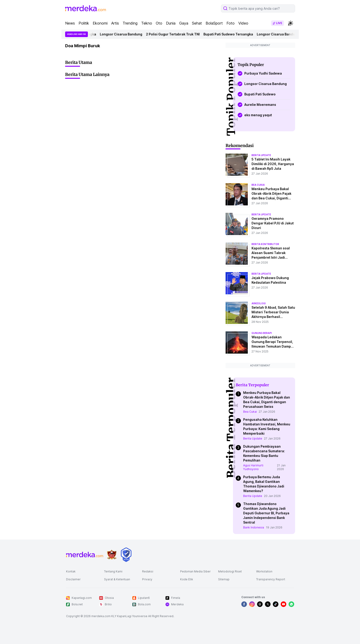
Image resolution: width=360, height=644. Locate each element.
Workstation (264, 571)
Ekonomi (100, 23)
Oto (159, 23)
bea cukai (258, 185)
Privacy (147, 579)
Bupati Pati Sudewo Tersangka (230, 34)
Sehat (197, 23)
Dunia (171, 23)
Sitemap (224, 579)
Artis (115, 23)
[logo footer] (85, 555)
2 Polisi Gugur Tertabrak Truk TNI (175, 34)
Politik (84, 23)
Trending (130, 23)
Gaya (184, 23)
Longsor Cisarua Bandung (123, 34)
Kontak (71, 571)
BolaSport (214, 23)
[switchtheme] (290, 23)
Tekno (147, 23)
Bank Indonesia (254, 527)
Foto (231, 23)
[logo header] (86, 8)
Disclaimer (73, 579)
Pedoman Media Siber (195, 571)
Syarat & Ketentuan (117, 579)
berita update (261, 155)
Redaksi (148, 571)
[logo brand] (112, 555)
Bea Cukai (250, 412)
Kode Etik (187, 579)
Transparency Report (271, 579)
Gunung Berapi (262, 333)
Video (243, 23)
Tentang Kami (113, 571)
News (70, 23)
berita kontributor (265, 244)
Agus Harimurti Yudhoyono (253, 467)
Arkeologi (259, 303)
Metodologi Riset (230, 571)
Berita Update (253, 438)
